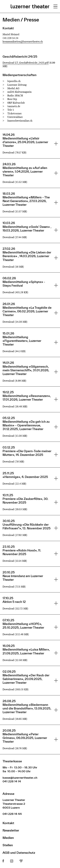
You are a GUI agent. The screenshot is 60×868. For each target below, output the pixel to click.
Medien (8, 838)
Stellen (8, 845)
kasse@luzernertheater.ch (20, 778)
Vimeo (21, 861)
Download (8, 153)
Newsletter (11, 830)
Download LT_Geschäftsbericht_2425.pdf (26, 63)
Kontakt (8, 823)
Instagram (12, 861)
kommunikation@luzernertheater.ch (23, 42)
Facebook (3, 861)
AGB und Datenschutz (19, 853)
